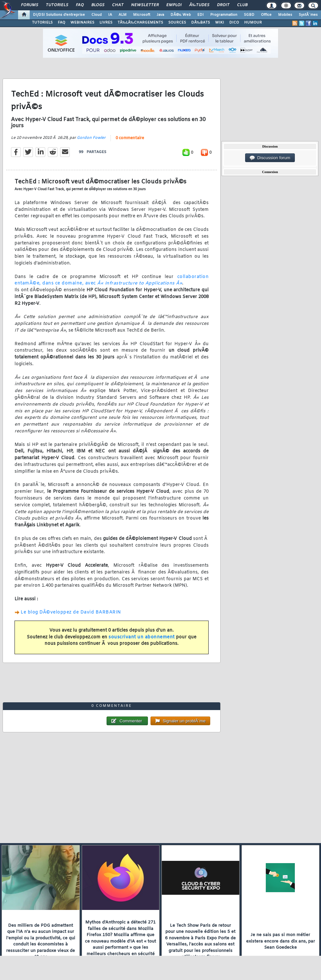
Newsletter (145, 5)
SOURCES (177, 23)
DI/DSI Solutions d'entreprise (59, 15)
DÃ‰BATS (201, 23)
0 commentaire (130, 138)
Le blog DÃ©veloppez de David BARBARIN (71, 612)
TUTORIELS (42, 23)
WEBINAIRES (82, 23)
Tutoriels (57, 5)
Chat (118, 5)
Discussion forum (270, 158)
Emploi (174, 5)
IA (110, 15)
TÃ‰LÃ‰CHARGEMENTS (140, 23)
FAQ (80, 5)
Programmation (224, 15)
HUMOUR (253, 23)
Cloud (97, 15)
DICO (234, 23)
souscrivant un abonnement (142, 637)
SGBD (249, 15)
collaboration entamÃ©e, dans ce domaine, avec (112, 280)
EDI (201, 15)
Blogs (98, 5)
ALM (123, 15)
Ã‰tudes (199, 5)
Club (242, 5)
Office (266, 15)
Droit (223, 5)
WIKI (220, 23)
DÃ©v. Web (181, 15)
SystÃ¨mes (308, 15)
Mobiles (285, 15)
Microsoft (142, 15)
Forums (30, 5)
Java (160, 15)
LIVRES (106, 23)
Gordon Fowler (91, 138)
